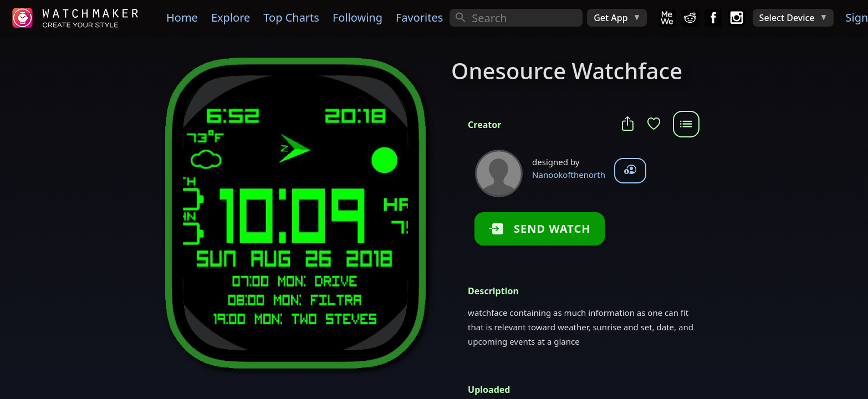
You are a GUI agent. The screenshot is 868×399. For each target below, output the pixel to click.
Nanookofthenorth (569, 175)
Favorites (419, 17)
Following (358, 17)
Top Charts (291, 17)
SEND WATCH (544, 228)
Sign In (856, 17)
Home (182, 17)
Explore (231, 17)
